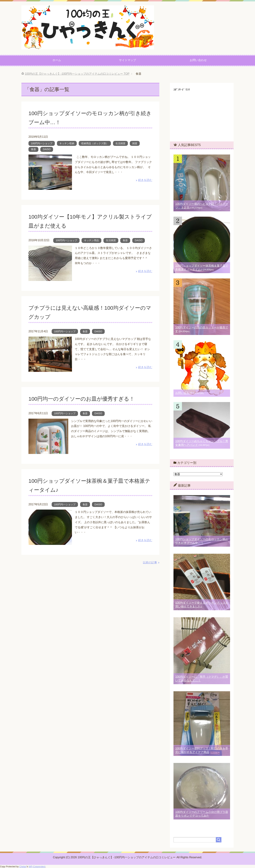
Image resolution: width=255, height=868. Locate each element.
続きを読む (145, 180)
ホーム (57, 60)
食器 (33, 149)
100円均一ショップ (42, 143)
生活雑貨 (120, 143)
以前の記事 (150, 562)
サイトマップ (127, 60)
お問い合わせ (198, 60)
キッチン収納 (67, 143)
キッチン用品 (91, 240)
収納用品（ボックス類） (95, 143)
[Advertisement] (200, 113)
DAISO (47, 149)
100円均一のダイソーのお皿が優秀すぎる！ (89, 399)
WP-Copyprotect (37, 866)
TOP (77, 74)
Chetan (23, 866)
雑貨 (135, 143)
